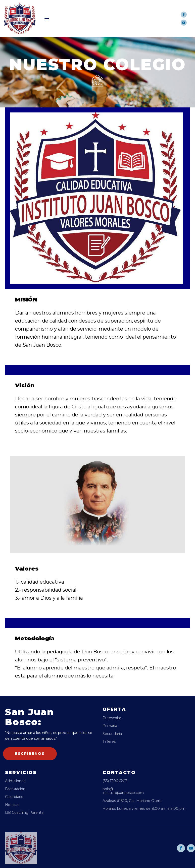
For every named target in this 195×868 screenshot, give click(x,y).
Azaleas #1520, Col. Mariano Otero (132, 801)
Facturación (15, 789)
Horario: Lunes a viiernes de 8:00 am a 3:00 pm (144, 809)
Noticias (12, 805)
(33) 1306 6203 (115, 781)
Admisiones (15, 781)
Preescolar (112, 718)
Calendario (14, 797)
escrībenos (30, 754)
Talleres (109, 742)
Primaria (110, 726)
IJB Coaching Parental (25, 813)
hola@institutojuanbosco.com (123, 791)
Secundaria (112, 734)
